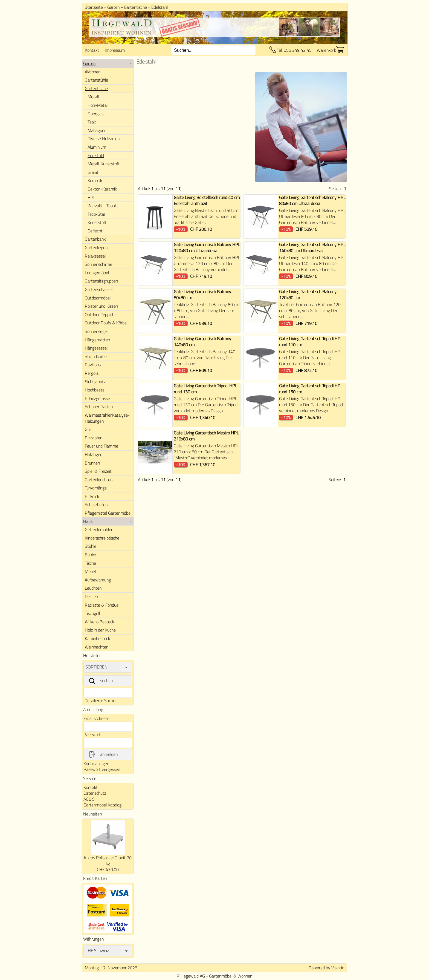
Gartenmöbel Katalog (102, 805)
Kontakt (92, 50)
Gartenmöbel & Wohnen (231, 976)
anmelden (103, 754)
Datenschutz (95, 793)
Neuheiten (92, 814)
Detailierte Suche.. (101, 701)
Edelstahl (160, 7)
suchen (100, 681)
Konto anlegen (96, 763)
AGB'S (89, 799)
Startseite (94, 7)
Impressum (115, 50)
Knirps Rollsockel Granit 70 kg (108, 861)
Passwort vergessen (102, 769)
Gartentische (135, 7)
